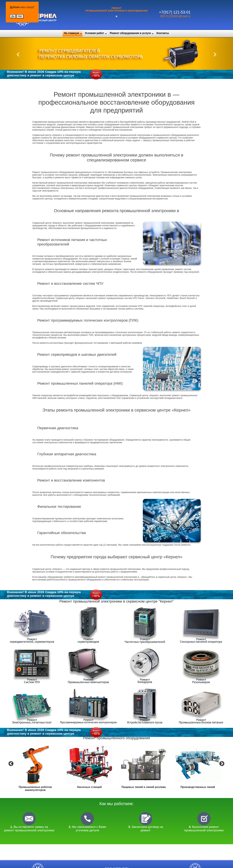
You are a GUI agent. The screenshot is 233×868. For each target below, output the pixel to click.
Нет (20, 16)
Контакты (163, 33)
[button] (18, 53)
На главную (72, 33)
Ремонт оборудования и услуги (130, 33)
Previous (11, 764)
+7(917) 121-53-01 (175, 12)
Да (13, 16)
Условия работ (95, 33)
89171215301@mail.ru (175, 16)
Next (221, 764)
